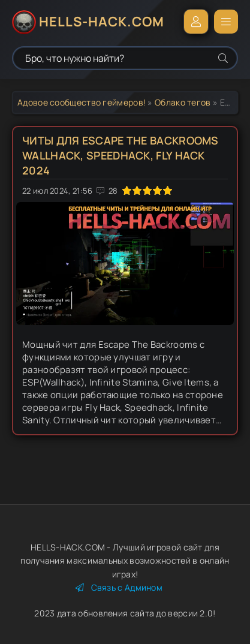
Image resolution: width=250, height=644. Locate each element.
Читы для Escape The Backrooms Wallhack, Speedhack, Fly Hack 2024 (121, 155)
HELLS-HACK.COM (102, 22)
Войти (196, 22)
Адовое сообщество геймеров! (82, 102)
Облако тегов (183, 102)
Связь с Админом (119, 587)
